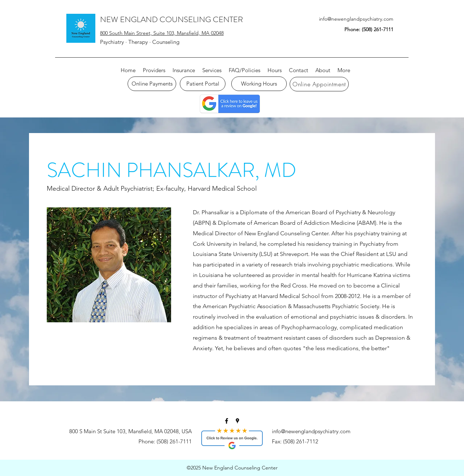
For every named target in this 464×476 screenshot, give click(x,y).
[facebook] (227, 421)
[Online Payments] (152, 84)
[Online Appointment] (319, 84)
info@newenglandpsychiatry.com (356, 19)
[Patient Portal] (203, 84)
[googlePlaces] (237, 421)
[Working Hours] (259, 84)
